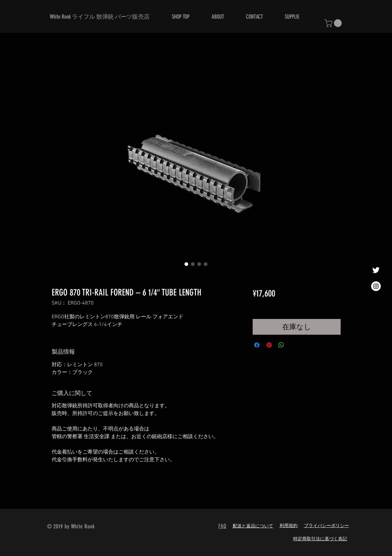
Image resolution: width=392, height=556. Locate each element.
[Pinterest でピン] (269, 345)
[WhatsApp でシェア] (281, 345)
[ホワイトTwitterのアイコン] (376, 270)
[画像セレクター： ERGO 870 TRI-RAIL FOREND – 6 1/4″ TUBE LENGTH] (187, 264)
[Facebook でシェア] (257, 345)
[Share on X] (293, 345)
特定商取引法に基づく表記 (320, 539)
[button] (334, 23)
